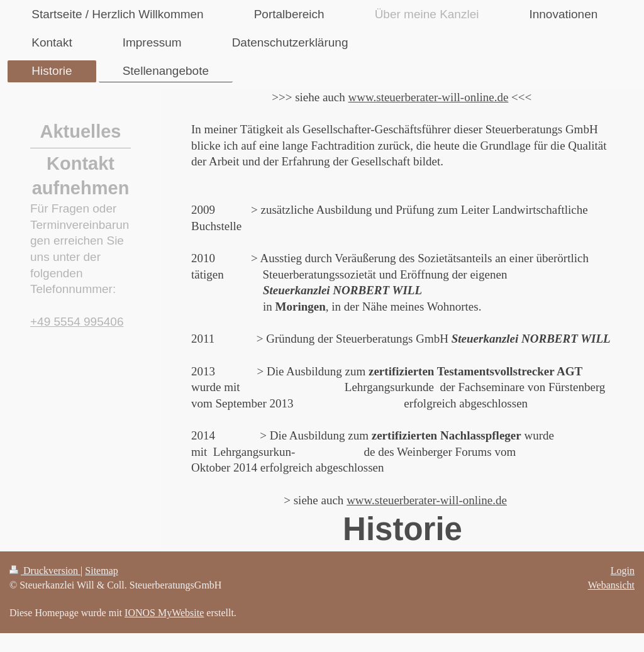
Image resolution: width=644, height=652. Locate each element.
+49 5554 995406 (77, 322)
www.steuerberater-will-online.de (429, 97)
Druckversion (45, 571)
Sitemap (101, 571)
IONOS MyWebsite (164, 613)
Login (623, 571)
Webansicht (611, 585)
